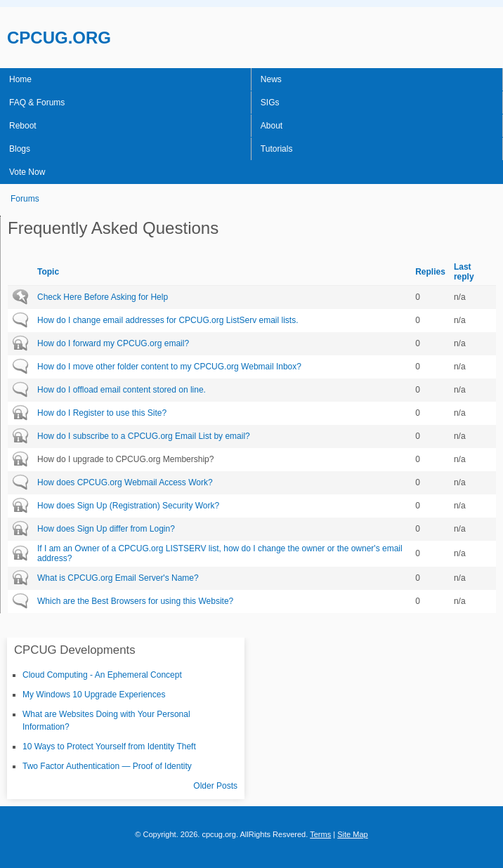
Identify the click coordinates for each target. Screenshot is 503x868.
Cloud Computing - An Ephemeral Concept (102, 675)
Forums (25, 199)
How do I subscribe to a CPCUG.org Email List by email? (144, 436)
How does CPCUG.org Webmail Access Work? (125, 482)
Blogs (20, 149)
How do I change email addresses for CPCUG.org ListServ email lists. (168, 320)
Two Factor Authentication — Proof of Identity (107, 766)
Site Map (353, 834)
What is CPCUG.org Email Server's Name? (118, 578)
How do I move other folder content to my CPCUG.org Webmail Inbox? (169, 367)
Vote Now (27, 172)
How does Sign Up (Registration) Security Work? (128, 506)
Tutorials (277, 149)
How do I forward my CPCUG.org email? (113, 343)
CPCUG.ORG (59, 38)
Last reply (464, 272)
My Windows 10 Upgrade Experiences (94, 695)
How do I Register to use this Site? (102, 413)
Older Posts (215, 786)
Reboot (23, 126)
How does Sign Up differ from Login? (106, 529)
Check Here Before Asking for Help (103, 297)
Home (20, 79)
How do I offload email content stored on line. (122, 390)
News (271, 79)
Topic (48, 272)
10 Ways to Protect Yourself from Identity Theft (109, 747)
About (272, 126)
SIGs (270, 103)
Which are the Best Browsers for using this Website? (135, 601)
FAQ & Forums (37, 103)
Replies (430, 272)
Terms (320, 834)
